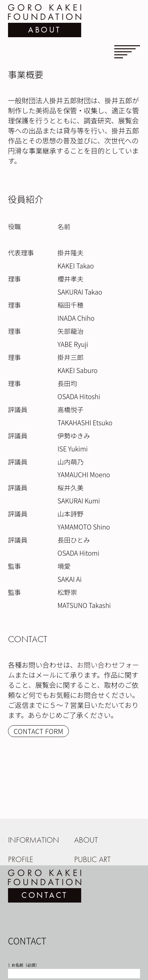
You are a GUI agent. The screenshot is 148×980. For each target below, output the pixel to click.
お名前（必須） (25, 901)
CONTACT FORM (39, 731)
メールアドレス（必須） (33, 952)
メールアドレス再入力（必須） (39, 977)
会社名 (17, 926)
